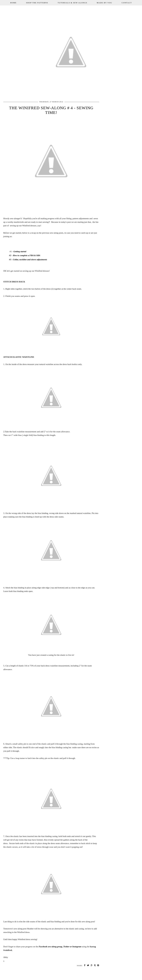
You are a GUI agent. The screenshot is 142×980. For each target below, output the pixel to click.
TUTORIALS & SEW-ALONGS (72, 3)
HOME (13, 3)
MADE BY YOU (104, 3)
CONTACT (127, 3)
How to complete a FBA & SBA (27, 255)
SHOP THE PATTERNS (37, 3)
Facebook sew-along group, (51, 947)
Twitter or (68, 947)
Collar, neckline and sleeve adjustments (30, 259)
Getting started (20, 251)
